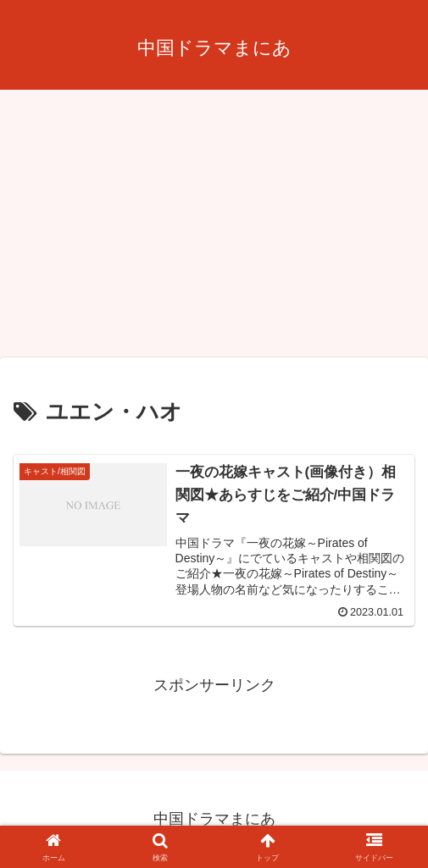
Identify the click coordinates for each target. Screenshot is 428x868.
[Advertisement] (214, 229)
